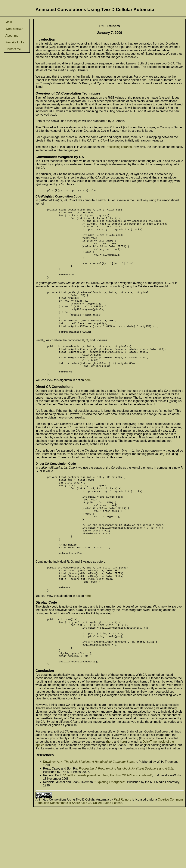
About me (12, 36)
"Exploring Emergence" (110, 843)
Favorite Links (15, 42)
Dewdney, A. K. (53, 823)
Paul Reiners (122, 860)
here (88, 410)
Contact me (13, 49)
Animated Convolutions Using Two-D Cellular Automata (72, 860)
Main (9, 22)
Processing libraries (119, 147)
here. (88, 647)
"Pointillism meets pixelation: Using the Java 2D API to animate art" (107, 836)
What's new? (14, 29)
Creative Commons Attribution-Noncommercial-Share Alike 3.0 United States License (110, 862)
